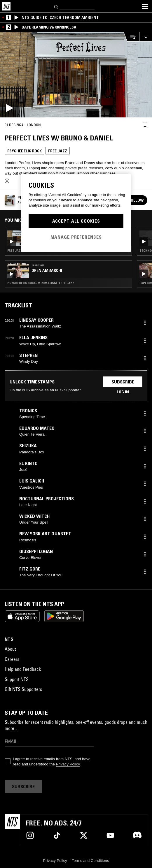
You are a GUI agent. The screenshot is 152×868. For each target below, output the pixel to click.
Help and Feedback (23, 669)
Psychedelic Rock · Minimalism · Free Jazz (41, 283)
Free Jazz (58, 151)
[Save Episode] (145, 125)
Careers (12, 659)
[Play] (76, 75)
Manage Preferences (76, 237)
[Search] (56, 6)
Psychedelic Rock (25, 151)
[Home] (6, 6)
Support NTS (17, 679)
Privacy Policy (68, 764)
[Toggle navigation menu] (145, 6)
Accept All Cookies (76, 221)
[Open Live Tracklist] (131, 37)
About (10, 649)
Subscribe (123, 382)
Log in (123, 392)
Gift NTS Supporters (23, 689)
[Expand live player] (146, 37)
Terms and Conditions (90, 861)
